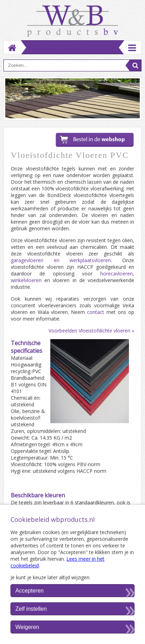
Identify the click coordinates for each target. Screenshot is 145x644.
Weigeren (27, 627)
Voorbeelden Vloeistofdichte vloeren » (91, 331)
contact (96, 312)
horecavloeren (117, 274)
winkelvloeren (26, 280)
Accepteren (30, 591)
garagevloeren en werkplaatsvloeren (61, 260)
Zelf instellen (31, 609)
